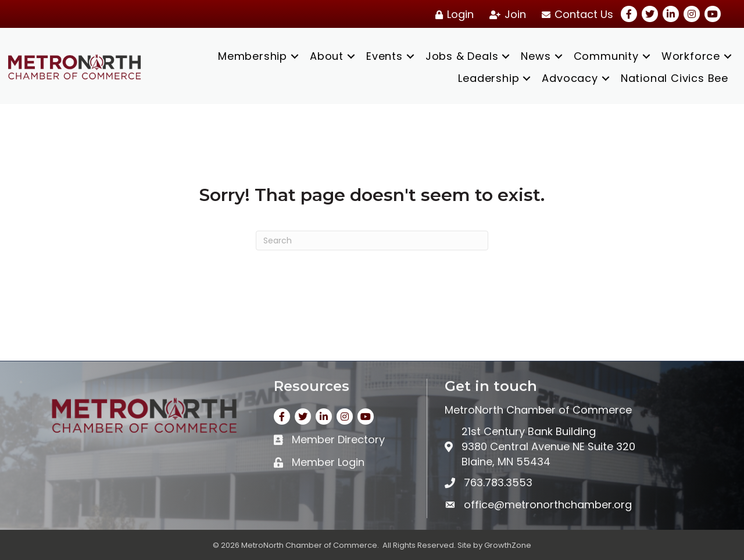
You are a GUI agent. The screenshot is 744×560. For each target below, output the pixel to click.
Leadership (489, 78)
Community (606, 56)
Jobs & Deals (462, 56)
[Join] (506, 15)
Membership (253, 56)
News (536, 56)
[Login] (453, 15)
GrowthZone (508, 545)
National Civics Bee (675, 78)
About (327, 56)
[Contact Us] (575, 15)
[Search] (372, 240)
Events (384, 56)
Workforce (691, 56)
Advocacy (570, 78)
